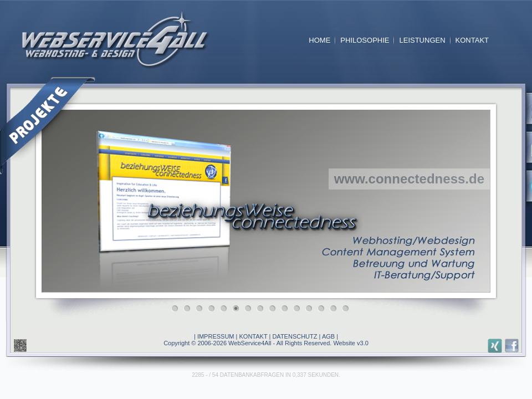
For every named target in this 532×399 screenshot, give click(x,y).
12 (311, 311)
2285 (198, 375)
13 (324, 311)
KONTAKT (472, 40)
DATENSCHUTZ (295, 336)
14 (336, 311)
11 (299, 311)
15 (348, 311)
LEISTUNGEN (422, 40)
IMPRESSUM (216, 336)
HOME (319, 40)
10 (287, 311)
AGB (328, 336)
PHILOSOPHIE (365, 40)
